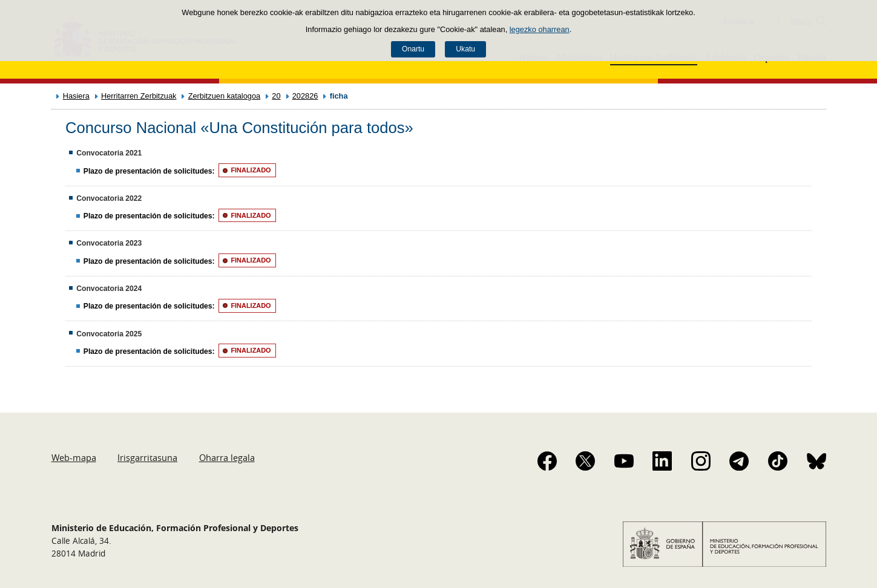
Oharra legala (227, 457)
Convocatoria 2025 (109, 334)
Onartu (413, 49)
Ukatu (465, 49)
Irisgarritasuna (147, 457)
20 (276, 96)
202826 (305, 96)
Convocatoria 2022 (109, 198)
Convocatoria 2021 (109, 153)
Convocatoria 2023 (109, 243)
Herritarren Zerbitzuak (139, 96)
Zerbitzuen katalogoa (225, 96)
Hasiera (76, 96)
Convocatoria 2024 (109, 289)
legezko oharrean (540, 29)
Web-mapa (74, 457)
